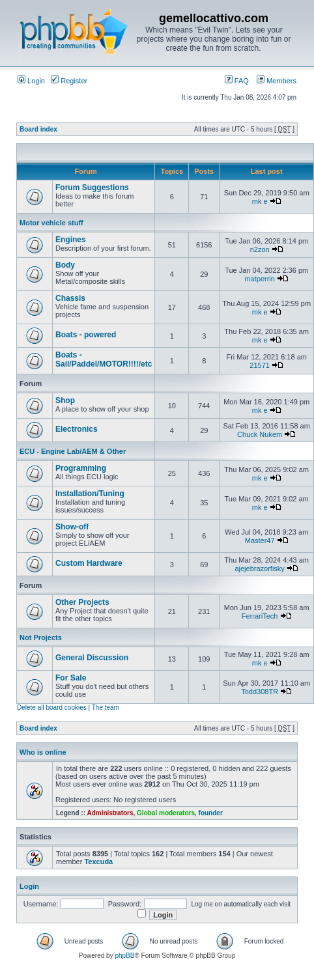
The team (106, 707)
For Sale (71, 678)
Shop (65, 400)
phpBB (124, 956)
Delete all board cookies (52, 707)
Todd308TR (260, 692)
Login (31, 81)
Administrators (110, 813)
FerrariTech (260, 616)
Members (277, 81)
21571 (260, 365)
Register (69, 81)
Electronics (77, 429)
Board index (38, 129)
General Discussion (92, 658)
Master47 (260, 540)
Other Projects (82, 602)
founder (211, 813)
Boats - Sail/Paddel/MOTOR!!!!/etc (104, 359)
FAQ (237, 81)
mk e (260, 201)
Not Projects (41, 637)
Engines (71, 240)
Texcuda (98, 861)
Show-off (72, 527)
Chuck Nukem (260, 434)
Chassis (70, 298)
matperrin (259, 279)
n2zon (260, 249)
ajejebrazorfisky (259, 568)
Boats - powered (86, 335)
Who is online (43, 752)
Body (65, 265)
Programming (81, 468)
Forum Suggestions (92, 188)
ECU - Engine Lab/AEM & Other (73, 451)
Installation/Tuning (90, 494)
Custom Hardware (89, 563)
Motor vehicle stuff (51, 223)
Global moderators (166, 813)
